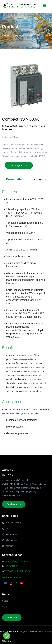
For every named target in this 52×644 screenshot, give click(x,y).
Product (6, 36)
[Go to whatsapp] (7, 636)
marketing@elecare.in (18, 561)
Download (12, 617)
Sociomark (46, 631)
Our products (12, 534)
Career (9, 546)
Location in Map (12, 577)
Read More (14, 504)
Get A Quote (18, 165)
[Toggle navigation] (44, 6)
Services (10, 528)
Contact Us (11, 540)
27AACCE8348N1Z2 (19, 571)
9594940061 (12, 566)
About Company (14, 522)
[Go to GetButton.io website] (7, 641)
